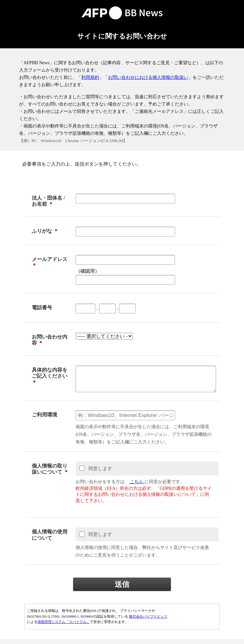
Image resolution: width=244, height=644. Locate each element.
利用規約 (90, 77)
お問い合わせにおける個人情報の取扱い (148, 77)
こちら (137, 487)
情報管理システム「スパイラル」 (64, 627)
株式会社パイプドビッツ (148, 621)
